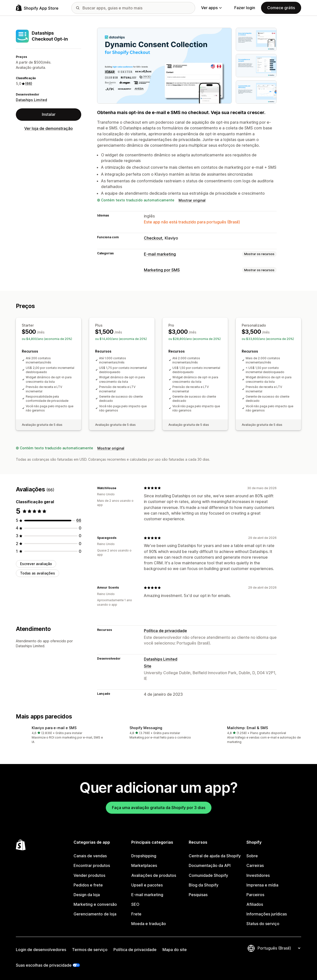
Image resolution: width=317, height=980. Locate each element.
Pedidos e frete (88, 885)
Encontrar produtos (92, 865)
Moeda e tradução (149, 924)
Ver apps (211, 8)
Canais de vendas (90, 856)
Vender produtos (89, 875)
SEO (135, 904)
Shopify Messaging (146, 728)
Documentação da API (210, 865)
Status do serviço (263, 924)
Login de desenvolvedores (41, 950)
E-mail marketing (160, 254)
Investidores (258, 875)
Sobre (252, 856)
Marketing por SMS (162, 270)
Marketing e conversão (95, 904)
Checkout (153, 238)
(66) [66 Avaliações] (29, 84)
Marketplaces (144, 865)
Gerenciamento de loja (95, 914)
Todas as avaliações (38, 573)
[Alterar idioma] (279, 948)
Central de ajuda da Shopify (215, 856)
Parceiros (255, 895)
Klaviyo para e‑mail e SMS (54, 728)
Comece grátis (281, 8)
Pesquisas (198, 895)
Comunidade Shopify (208, 875)
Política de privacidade (165, 631)
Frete (136, 914)
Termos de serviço (90, 950)
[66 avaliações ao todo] (79, 520)
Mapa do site (175, 950)
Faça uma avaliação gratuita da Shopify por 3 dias (159, 808)
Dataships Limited (31, 100)
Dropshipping (144, 856)
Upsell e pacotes (147, 885)
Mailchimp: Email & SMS (248, 728)
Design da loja (87, 895)
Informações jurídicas (267, 914)
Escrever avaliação (36, 564)
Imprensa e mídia (262, 885)
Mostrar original (192, 200)
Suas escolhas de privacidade (44, 965)
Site (148, 666)
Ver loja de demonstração (49, 128)
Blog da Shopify (204, 885)
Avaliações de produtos (154, 875)
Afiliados (255, 904)
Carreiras (255, 865)
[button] (61, 735)
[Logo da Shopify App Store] (37, 8)
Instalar (49, 114)
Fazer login (245, 8)
